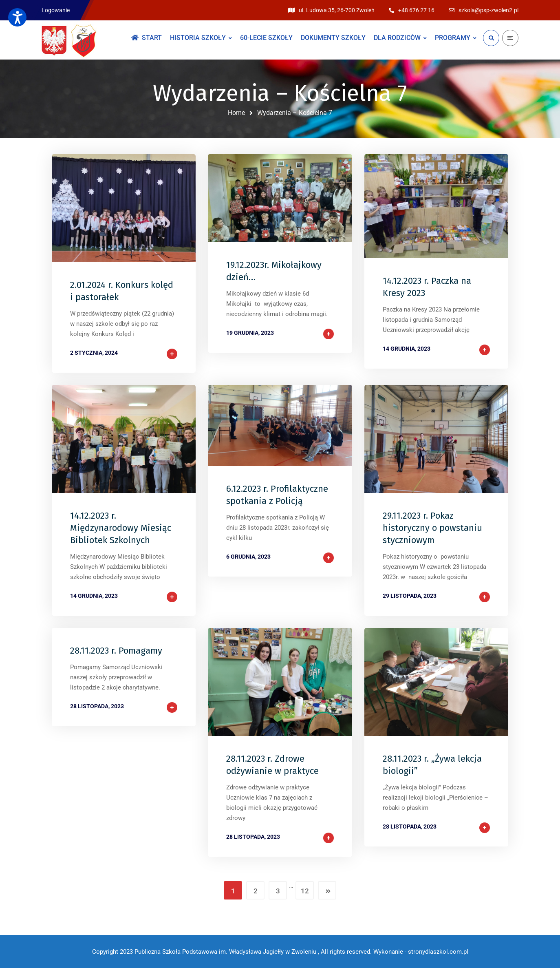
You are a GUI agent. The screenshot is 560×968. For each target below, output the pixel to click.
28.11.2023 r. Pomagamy (116, 651)
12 (305, 891)
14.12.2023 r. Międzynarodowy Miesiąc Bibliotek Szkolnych (121, 528)
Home (236, 113)
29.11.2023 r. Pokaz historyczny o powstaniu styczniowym (432, 528)
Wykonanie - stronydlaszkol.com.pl (421, 952)
